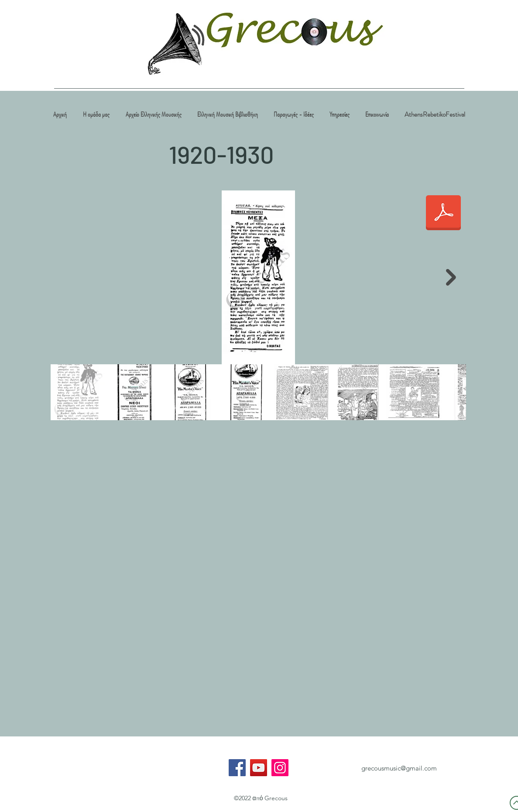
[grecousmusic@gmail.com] (399, 768)
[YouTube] (259, 768)
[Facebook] (237, 768)
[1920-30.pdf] (443, 214)
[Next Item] (451, 278)
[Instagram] (280, 768)
